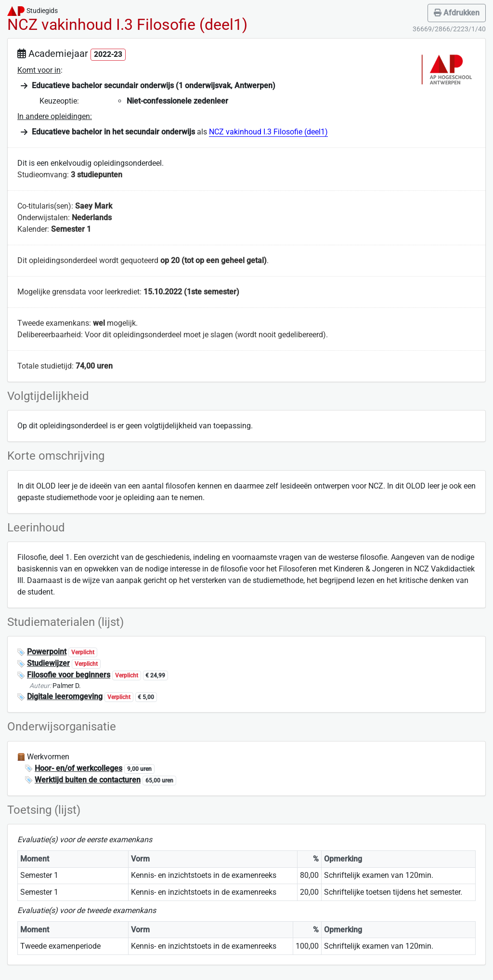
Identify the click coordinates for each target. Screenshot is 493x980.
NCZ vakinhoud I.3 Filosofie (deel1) (268, 132)
